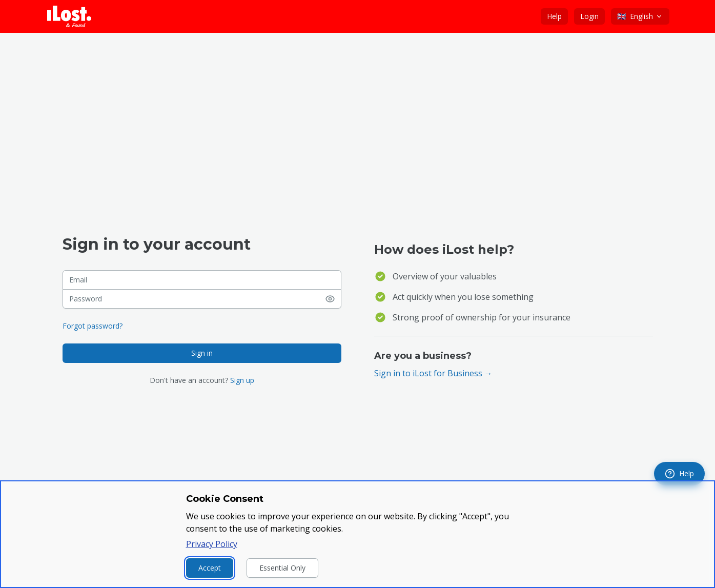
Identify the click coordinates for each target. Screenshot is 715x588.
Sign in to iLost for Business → (433, 373)
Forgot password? (93, 326)
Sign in (202, 353)
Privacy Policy (212, 544)
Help (554, 16)
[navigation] (679, 474)
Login (589, 16)
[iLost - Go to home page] (69, 16)
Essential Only (282, 568)
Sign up (242, 380)
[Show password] (333, 299)
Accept (210, 568)
